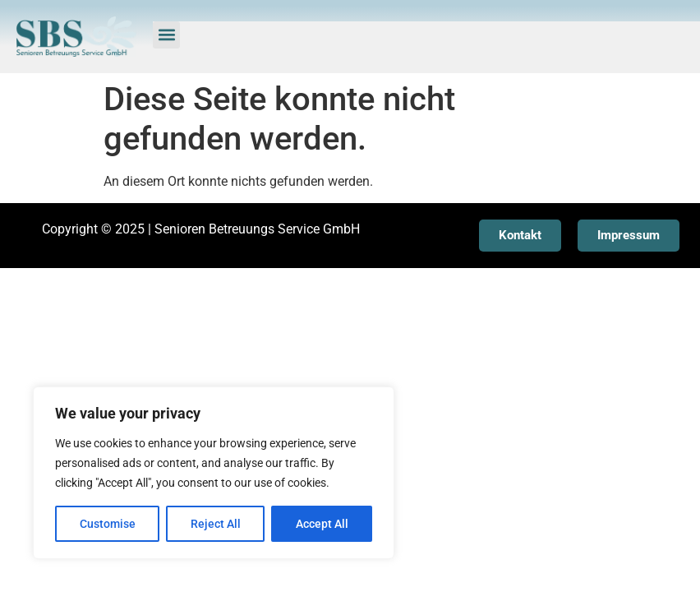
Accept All (322, 524)
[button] (166, 35)
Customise (108, 524)
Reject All (216, 524)
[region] (214, 473)
